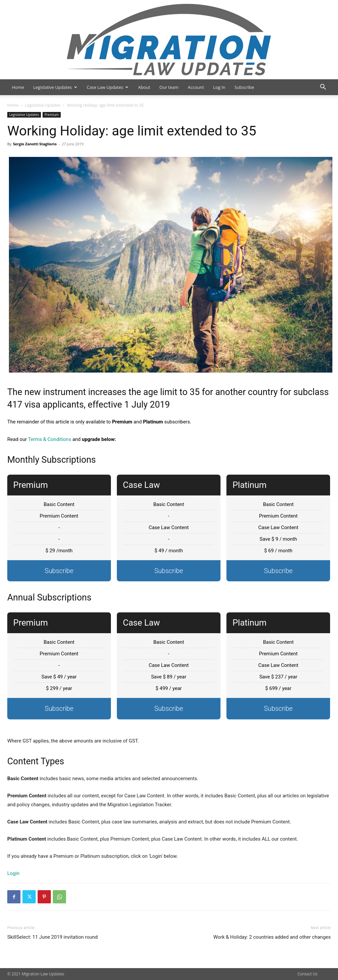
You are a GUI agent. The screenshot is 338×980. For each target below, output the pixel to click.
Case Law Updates (108, 87)
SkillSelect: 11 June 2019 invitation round (52, 937)
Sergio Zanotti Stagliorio (35, 144)
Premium (52, 115)
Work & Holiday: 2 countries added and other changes (272, 937)
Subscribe (244, 87)
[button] (323, 88)
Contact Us (307, 974)
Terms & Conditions (50, 439)
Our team (169, 87)
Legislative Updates (55, 87)
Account (196, 87)
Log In (219, 87)
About (144, 87)
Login (13, 873)
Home (18, 87)
